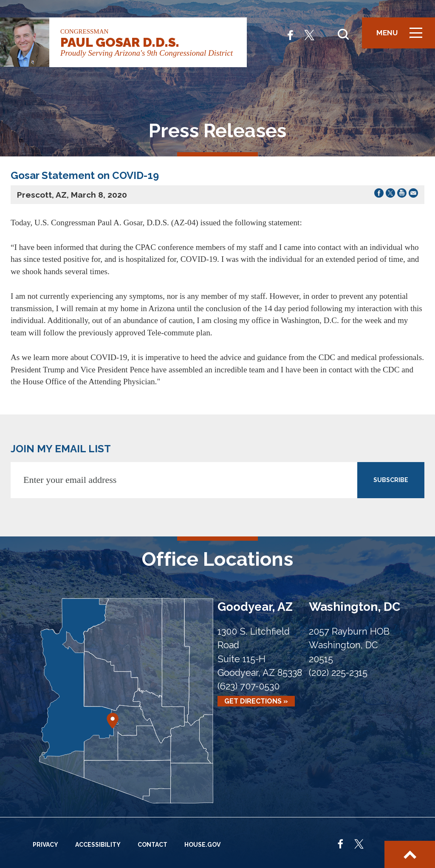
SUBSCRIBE (391, 480)
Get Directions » (256, 701)
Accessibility (98, 845)
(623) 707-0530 (249, 686)
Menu (402, 36)
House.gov (202, 845)
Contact (153, 845)
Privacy (45, 845)
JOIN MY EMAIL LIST (61, 449)
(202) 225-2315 (338, 673)
